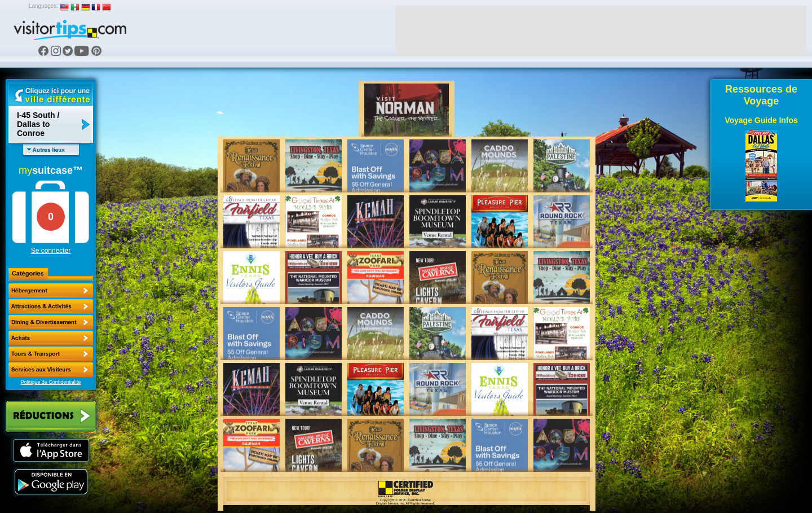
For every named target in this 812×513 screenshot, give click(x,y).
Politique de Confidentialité (51, 382)
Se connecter (51, 251)
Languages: (43, 6)
